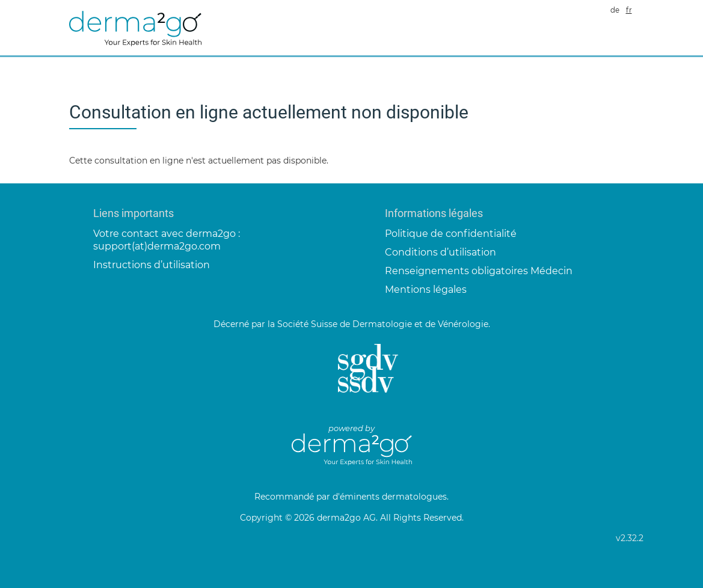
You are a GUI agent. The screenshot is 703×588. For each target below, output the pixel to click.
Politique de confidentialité (451, 234)
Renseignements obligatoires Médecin (479, 271)
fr (629, 10)
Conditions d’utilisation (441, 252)
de (615, 10)
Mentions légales (426, 289)
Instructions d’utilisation (152, 265)
